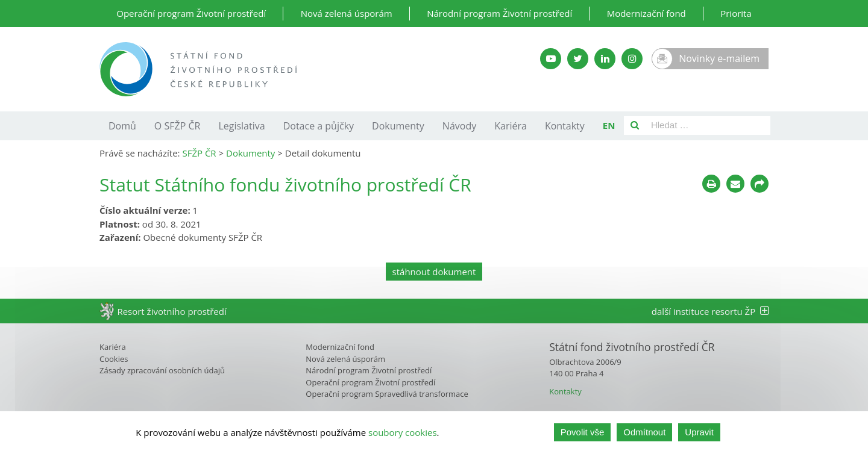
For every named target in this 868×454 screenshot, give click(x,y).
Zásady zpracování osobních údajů (162, 370)
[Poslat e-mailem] (735, 184)
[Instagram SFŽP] (632, 59)
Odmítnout (644, 432)
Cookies (114, 359)
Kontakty (565, 126)
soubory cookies (403, 432)
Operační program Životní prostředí (191, 13)
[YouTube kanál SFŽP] (551, 59)
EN (609, 125)
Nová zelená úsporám (347, 13)
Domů (122, 126)
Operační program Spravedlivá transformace (387, 394)
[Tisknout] (711, 184)
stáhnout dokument (434, 272)
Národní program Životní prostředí (499, 13)
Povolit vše (583, 432)
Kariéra (511, 126)
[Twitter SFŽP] (578, 59)
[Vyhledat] (635, 126)
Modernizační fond (646, 13)
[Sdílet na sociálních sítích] (759, 184)
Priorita (736, 13)
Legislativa (241, 126)
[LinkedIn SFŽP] (605, 59)
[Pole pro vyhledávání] (708, 126)
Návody (459, 126)
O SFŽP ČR (178, 126)
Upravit (699, 432)
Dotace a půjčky (319, 126)
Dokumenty (398, 126)
